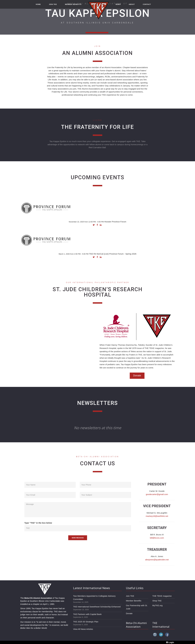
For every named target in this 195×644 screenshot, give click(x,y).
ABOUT (132, 6)
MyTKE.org (157, 605)
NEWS (118, 6)
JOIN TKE (53, 6)
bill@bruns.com (157, 538)
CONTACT (147, 6)
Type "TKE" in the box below (38, 523)
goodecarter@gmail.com (157, 494)
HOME (38, 6)
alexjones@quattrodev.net (157, 560)
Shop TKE (157, 601)
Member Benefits (134, 601)
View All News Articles (83, 629)
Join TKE (130, 596)
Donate (137, 376)
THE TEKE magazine (162, 596)
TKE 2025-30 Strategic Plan (86, 622)
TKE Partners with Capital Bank (87, 614)
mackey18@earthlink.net (157, 516)
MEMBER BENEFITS (73, 6)
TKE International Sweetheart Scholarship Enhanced (97, 607)
